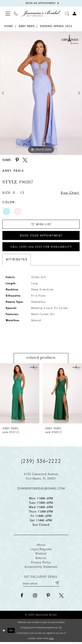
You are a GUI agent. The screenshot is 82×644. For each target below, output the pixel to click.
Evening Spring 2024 (56, 26)
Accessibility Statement (41, 568)
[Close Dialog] (4, 632)
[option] (41, 93)
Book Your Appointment (41, 236)
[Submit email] (57, 584)
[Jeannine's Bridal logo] (41, 14)
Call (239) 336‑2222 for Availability (41, 248)
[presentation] (20, 395)
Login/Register (41, 551)
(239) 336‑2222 (41, 463)
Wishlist (41, 555)
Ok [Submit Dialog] (11, 632)
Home (9, 26)
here (51, 640)
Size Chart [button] (70, 193)
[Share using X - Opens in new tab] (25, 160)
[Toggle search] (67, 13)
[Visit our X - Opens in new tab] (61, 597)
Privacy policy (41, 564)
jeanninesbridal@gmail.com (41, 490)
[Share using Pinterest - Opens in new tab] (17, 160)
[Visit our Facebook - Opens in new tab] (22, 597)
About (41, 546)
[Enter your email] (41, 584)
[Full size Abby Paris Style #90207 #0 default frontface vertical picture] (41, 93)
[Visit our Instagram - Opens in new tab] (35, 597)
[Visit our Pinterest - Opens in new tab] (48, 597)
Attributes (17, 261)
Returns (41, 560)
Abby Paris (27, 26)
